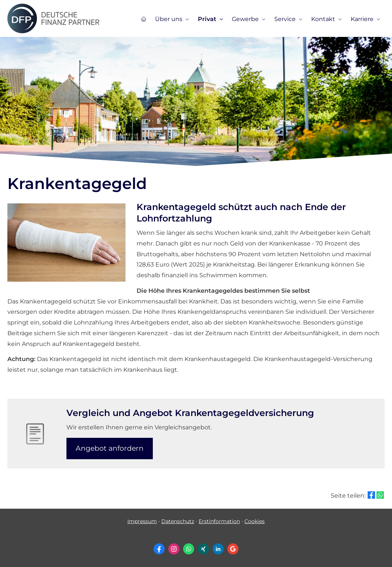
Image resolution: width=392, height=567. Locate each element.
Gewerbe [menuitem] (245, 19)
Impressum (142, 521)
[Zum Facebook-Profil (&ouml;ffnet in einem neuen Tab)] (159, 549)
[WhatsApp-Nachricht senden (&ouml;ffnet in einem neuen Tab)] (189, 549)
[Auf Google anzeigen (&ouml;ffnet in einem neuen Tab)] (233, 549)
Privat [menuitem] (207, 19)
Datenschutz (178, 521)
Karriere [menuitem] (362, 19)
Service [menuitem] (285, 19)
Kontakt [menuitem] (323, 19)
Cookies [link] (255, 521)
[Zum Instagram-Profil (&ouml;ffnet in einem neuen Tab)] (174, 549)
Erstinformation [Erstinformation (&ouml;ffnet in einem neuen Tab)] (219, 521)
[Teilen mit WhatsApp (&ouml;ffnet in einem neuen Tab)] (380, 495)
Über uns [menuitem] (169, 19)
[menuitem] (144, 19)
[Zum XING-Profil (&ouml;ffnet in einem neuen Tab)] (203, 549)
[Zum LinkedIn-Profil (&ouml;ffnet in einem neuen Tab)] (218, 549)
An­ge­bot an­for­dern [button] (110, 448)
